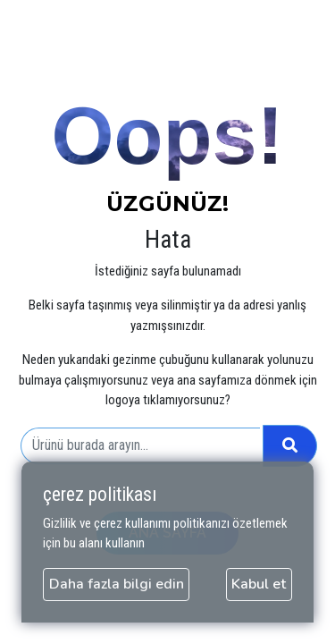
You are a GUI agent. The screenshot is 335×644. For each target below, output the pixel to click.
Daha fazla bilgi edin (117, 584)
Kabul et (259, 584)
